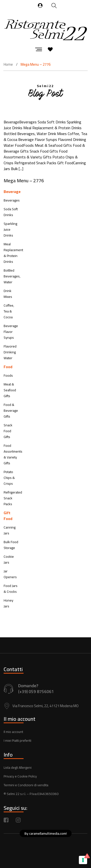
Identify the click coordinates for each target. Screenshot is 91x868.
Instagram (18, 820)
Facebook (6, 820)
